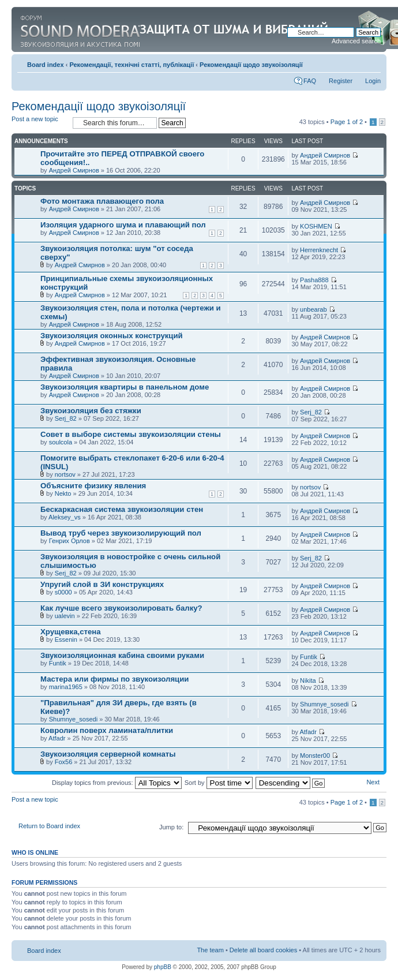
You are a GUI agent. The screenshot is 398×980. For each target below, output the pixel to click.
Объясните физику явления (93, 486)
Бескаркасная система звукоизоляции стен (122, 509)
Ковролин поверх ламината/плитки (107, 730)
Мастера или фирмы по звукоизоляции (114, 679)
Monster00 (315, 755)
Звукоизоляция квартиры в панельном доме (125, 387)
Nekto (63, 493)
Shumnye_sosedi (73, 719)
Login (373, 81)
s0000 (63, 592)
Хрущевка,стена (71, 632)
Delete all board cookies (263, 950)
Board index (46, 65)
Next (373, 782)
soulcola (61, 442)
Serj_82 (66, 418)
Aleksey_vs (65, 517)
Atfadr (57, 738)
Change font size (372, 62)
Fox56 (64, 762)
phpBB (163, 967)
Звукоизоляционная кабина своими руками (122, 655)
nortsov (65, 474)
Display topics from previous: (117, 783)
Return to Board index (49, 826)
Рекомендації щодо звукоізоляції (251, 65)
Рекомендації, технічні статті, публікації (132, 65)
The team (210, 950)
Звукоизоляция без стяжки (91, 411)
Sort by (219, 783)
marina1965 (66, 687)
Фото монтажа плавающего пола (102, 201)
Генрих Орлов (70, 541)
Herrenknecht (319, 250)
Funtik (58, 663)
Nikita (308, 680)
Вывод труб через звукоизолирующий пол (121, 533)
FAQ (310, 81)
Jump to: (171, 827)
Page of (347, 122)
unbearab (313, 309)
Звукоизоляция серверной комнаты (108, 754)
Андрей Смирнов (74, 170)
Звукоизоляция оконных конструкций (112, 336)
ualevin (65, 616)
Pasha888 (314, 280)
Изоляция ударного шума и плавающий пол (123, 225)
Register (341, 81)
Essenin (66, 639)
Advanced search (356, 41)
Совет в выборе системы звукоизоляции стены (131, 434)
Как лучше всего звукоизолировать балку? (121, 608)
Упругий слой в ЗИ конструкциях (102, 584)
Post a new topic (39, 123)
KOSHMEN (316, 226)
